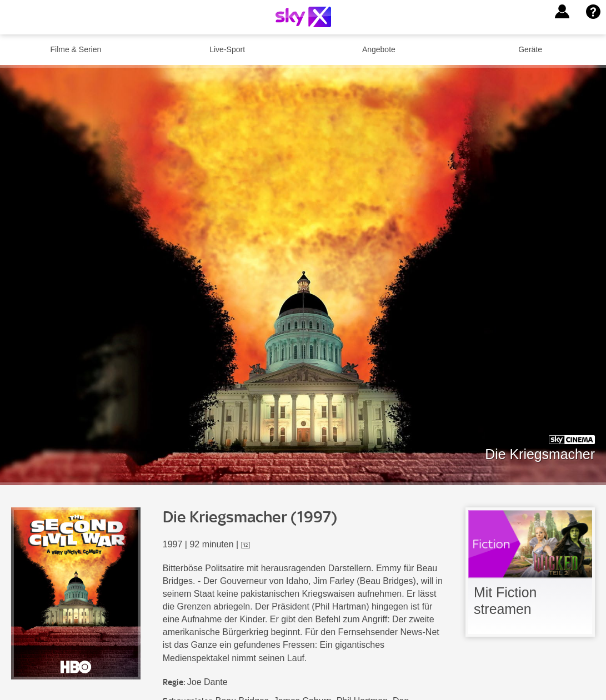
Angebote (379, 49)
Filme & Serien (76, 49)
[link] (530, 572)
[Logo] (303, 17)
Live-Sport (227, 49)
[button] (562, 12)
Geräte (530, 49)
